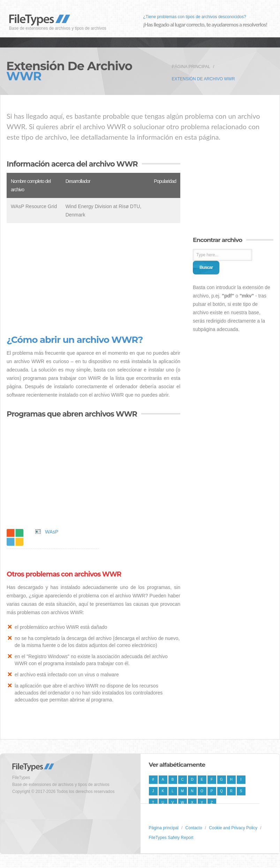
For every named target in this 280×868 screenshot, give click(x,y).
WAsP (52, 532)
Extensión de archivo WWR (203, 79)
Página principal (191, 67)
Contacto (194, 828)
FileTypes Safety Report (171, 838)
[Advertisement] (93, 279)
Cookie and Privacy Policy (233, 828)
